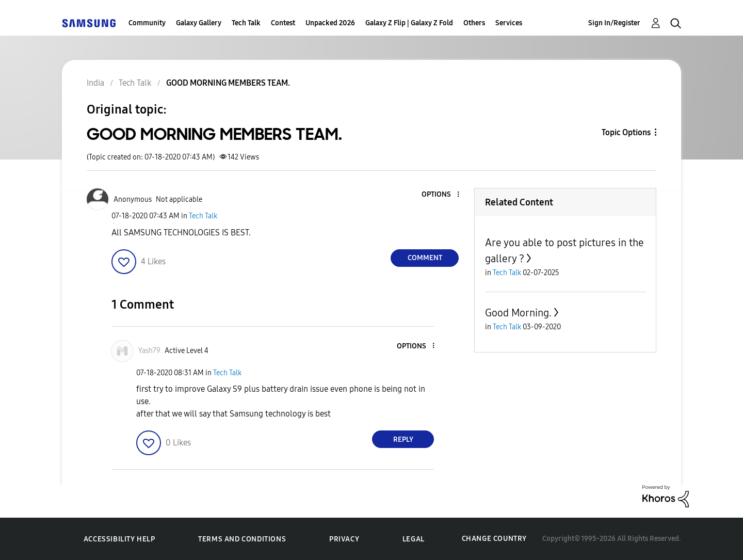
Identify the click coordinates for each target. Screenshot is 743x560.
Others (474, 23)
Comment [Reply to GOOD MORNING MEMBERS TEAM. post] (425, 258)
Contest (283, 23)
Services (509, 23)
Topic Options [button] (626, 132)
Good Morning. (518, 313)
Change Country (494, 539)
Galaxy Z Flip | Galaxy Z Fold (409, 23)
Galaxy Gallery (199, 23)
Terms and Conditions (242, 539)
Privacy (344, 539)
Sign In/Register (614, 23)
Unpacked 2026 (330, 23)
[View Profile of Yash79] (149, 351)
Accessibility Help (119, 539)
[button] (441, 195)
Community (147, 23)
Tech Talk (246, 23)
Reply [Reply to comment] (403, 439)
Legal (414, 539)
